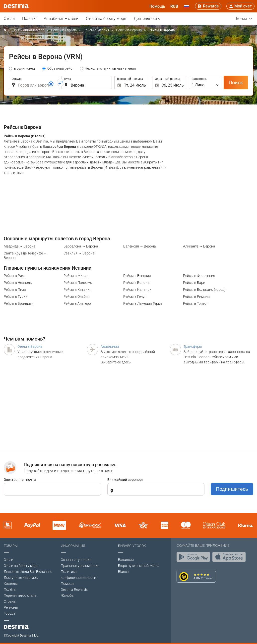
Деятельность (147, 19)
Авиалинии (110, 347)
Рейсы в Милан (76, 276)
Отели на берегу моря (106, 19)
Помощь (68, 584)
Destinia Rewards (74, 590)
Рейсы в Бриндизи (19, 303)
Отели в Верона (30, 347)
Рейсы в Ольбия (77, 297)
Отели (9, 19)
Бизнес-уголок (132, 546)
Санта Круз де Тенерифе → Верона (25, 255)
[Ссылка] (51, 84)
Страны (10, 601)
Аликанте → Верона (199, 246)
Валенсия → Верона (140, 246)
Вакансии (126, 560)
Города (10, 613)
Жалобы (68, 595)
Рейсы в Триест (195, 303)
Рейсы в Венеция (137, 276)
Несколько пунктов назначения (110, 68)
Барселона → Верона (81, 246)
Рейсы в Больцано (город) (204, 290)
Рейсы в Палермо (78, 283)
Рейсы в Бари (194, 283)
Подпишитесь (232, 489)
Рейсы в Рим (14, 276)
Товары (11, 546)
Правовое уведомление (80, 566)
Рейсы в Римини (196, 297)
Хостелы (11, 584)
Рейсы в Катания (77, 290)
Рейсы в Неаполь (18, 283)
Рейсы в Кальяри (137, 290)
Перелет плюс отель (20, 595)
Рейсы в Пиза (15, 290)
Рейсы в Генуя (135, 297)
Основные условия (76, 560)
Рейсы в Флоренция (199, 276)
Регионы (11, 607)
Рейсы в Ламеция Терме (143, 303)
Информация (73, 546)
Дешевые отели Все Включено (28, 572)
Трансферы (193, 347)
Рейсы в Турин (16, 297)
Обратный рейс (60, 68)
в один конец (24, 68)
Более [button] (244, 19)
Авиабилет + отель (61, 19)
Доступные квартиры (21, 578)
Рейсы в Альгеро (77, 303)
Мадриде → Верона (20, 246)
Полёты (29, 19)
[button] (174, 6)
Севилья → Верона (79, 253)
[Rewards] (208, 6)
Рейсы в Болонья (137, 283)
